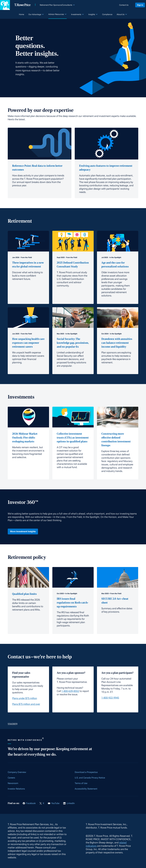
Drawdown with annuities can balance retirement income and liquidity (117, 343)
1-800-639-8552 (70, 691)
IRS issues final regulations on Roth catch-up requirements (73, 603)
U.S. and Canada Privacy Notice (90, 778)
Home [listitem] (21, 14)
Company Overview (17, 772)
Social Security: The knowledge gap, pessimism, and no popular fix (73, 343)
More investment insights (23, 531)
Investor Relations (16, 789)
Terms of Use (81, 783)
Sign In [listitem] (139, 5)
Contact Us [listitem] (122, 5)
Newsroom (13, 783)
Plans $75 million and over (26, 704)
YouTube (55, 803)
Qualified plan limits (24, 594)
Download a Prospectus (86, 772)
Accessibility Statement (86, 789)
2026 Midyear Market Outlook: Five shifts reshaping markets (25, 438)
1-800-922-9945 (110, 698)
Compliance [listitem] (107, 14)
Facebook (31, 803)
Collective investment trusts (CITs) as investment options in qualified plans (73, 438)
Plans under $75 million (25, 698)
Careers (11, 778)
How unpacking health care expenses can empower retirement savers (28, 343)
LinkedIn (71, 803)
